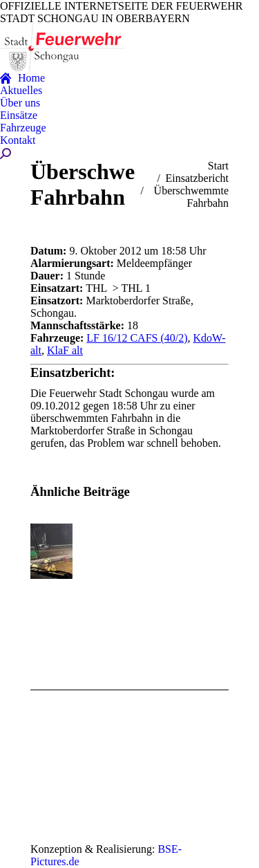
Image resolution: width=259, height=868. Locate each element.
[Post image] (68, 551)
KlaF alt (65, 350)
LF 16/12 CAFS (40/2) (137, 338)
